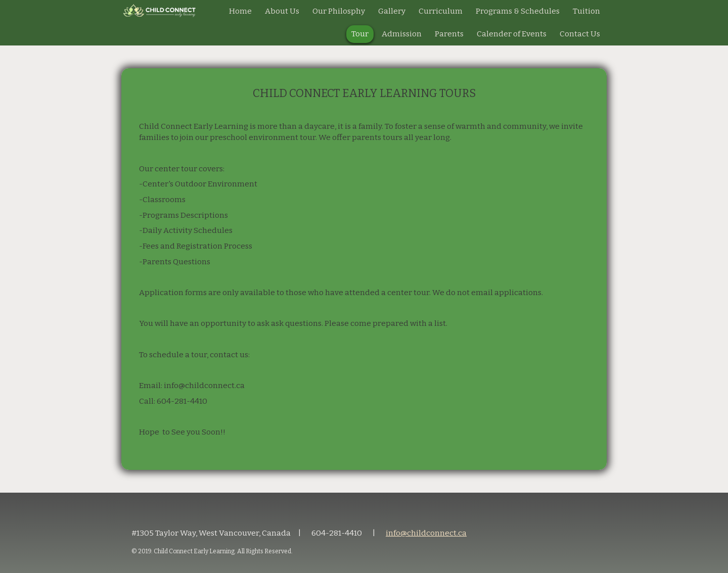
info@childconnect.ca (426, 533)
